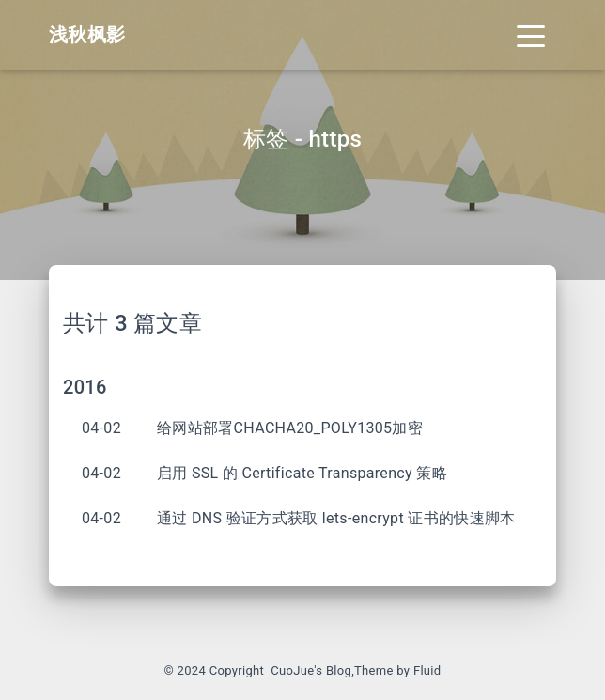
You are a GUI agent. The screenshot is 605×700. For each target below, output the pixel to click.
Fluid (427, 670)
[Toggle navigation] (531, 35)
